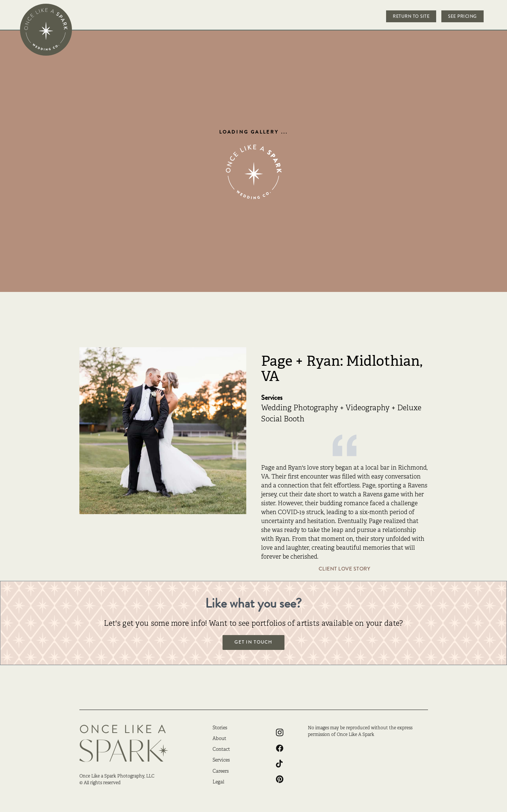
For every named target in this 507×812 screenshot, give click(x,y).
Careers (221, 772)
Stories (220, 728)
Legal (218, 782)
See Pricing (462, 16)
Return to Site (411, 16)
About (219, 739)
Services (221, 760)
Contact (221, 750)
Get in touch (253, 642)
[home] (46, 30)
